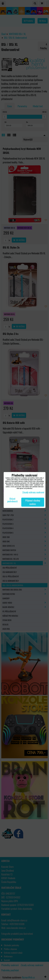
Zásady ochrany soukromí (33, 492)
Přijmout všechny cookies (33, 502)
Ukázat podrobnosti (12, 500)
